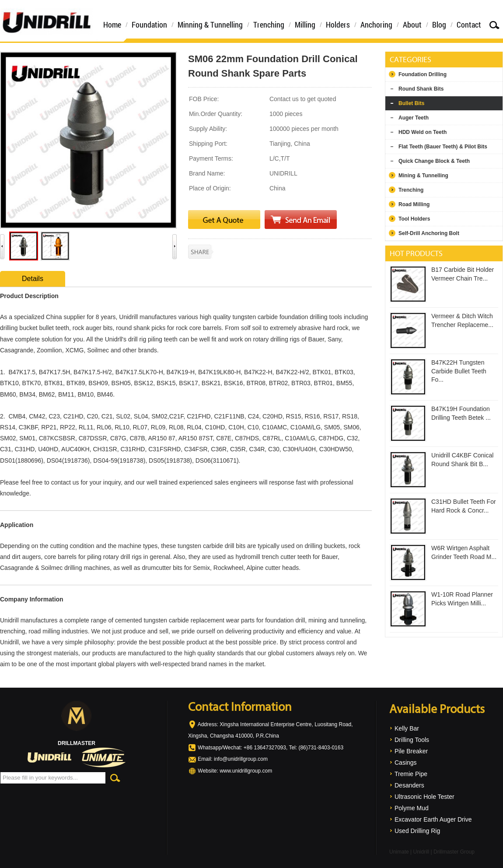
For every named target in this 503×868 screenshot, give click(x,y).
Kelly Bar (407, 728)
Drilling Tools (412, 740)
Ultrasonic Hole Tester (424, 797)
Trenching (269, 25)
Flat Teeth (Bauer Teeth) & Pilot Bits (443, 147)
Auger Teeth (414, 118)
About (412, 25)
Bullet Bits (411, 103)
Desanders (409, 785)
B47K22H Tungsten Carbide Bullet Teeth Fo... (459, 371)
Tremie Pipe (411, 774)
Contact (469, 25)
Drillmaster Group (454, 852)
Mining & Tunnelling (423, 176)
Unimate (399, 852)
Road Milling (414, 204)
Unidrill (421, 852)
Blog (439, 25)
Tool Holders (414, 219)
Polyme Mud (412, 808)
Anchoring (376, 25)
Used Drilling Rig (417, 831)
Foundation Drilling (423, 74)
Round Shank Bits (421, 89)
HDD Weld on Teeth (423, 132)
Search (494, 25)
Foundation (149, 25)
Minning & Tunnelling (210, 25)
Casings (406, 763)
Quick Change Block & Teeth (434, 161)
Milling (305, 25)
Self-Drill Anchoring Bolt (429, 233)
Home (112, 25)
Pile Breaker (411, 751)
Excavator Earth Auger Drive (433, 819)
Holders (338, 25)
